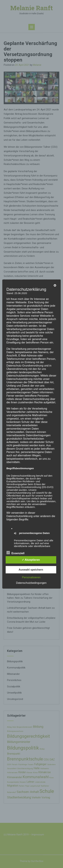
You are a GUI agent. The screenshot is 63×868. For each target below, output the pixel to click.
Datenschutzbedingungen (31, 583)
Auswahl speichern (31, 570)
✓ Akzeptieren (31, 560)
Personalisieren (31, 577)
